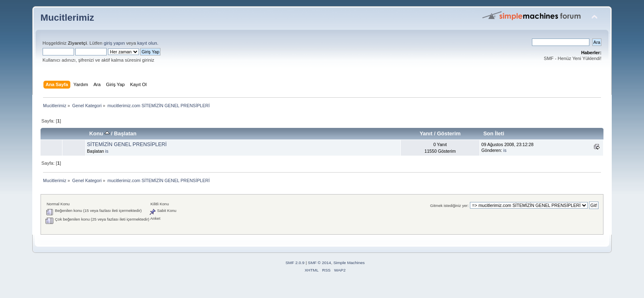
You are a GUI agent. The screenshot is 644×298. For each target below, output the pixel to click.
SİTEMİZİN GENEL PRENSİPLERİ (127, 144)
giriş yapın (114, 43)
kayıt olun (147, 43)
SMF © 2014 (319, 263)
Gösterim (449, 133)
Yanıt (426, 133)
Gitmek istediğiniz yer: (449, 205)
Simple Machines (349, 263)
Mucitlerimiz (67, 18)
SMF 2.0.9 (295, 263)
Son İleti (494, 133)
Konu (99, 133)
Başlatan (125, 133)
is (107, 151)
